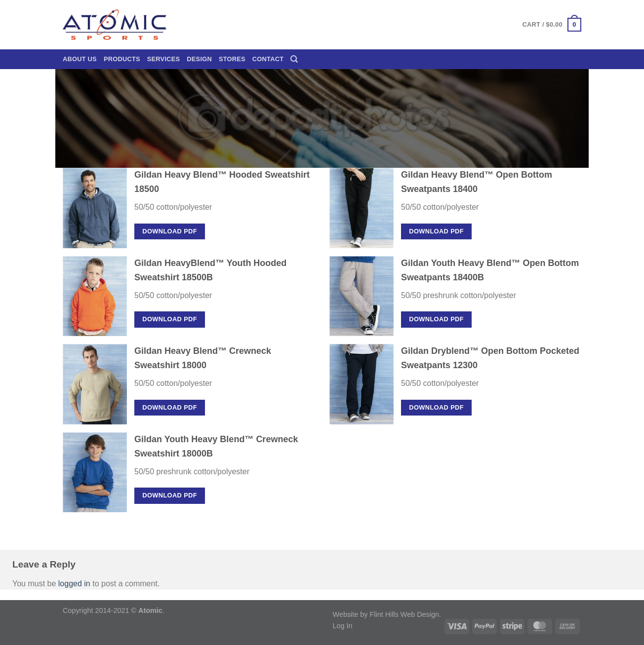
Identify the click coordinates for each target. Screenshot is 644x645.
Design (199, 59)
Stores (232, 59)
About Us (80, 59)
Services (164, 59)
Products (122, 59)
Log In (343, 626)
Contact (268, 59)
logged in (74, 584)
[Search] (294, 59)
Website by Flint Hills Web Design (386, 614)
